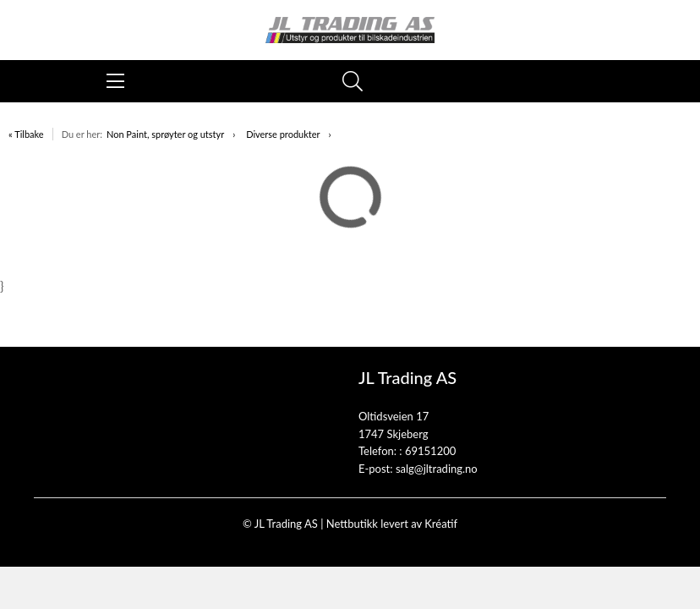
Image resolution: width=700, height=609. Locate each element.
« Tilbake (26, 134)
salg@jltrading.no (437, 469)
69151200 (430, 451)
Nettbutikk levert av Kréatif (392, 524)
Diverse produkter (283, 134)
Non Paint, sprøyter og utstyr (165, 134)
